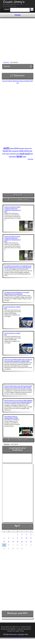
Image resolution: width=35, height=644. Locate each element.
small (22, 153)
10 (26, 538)
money (26, 151)
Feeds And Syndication (24, 629)
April (17, 526)
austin (7, 148)
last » (26, 200)
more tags (30, 159)
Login (17, 631)
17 (26, 542)
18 (31, 542)
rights (18, 154)
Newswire (6, 62)
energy (16, 148)
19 (4, 545)
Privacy (22, 631)
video (24, 157)
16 (22, 542)
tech (32, 154)
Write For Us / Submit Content (21, 627)
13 (9, 542)
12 (4, 542)
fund (30, 148)
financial (7, 66)
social (27, 153)
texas (19, 156)
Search (7, 9)
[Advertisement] (17, 40)
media (21, 151)
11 (31, 538)
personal (13, 154)
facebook (22, 148)
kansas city (7, 151)
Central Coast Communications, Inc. (16, 636)
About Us (9, 627)
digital (12, 148)
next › (21, 200)
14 (13, 542)
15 (17, 542)
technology (13, 157)
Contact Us (11, 631)
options (8, 154)
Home (18, 15)
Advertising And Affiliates (8, 629)
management (15, 151)
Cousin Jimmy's (14, 2)
